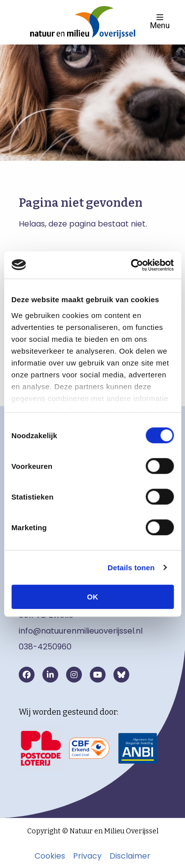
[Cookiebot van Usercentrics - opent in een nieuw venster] (132, 265)
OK (92, 597)
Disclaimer (130, 856)
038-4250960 (45, 647)
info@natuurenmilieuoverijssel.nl (81, 631)
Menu (160, 22)
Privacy (87, 856)
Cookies (50, 856)
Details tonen (131, 568)
